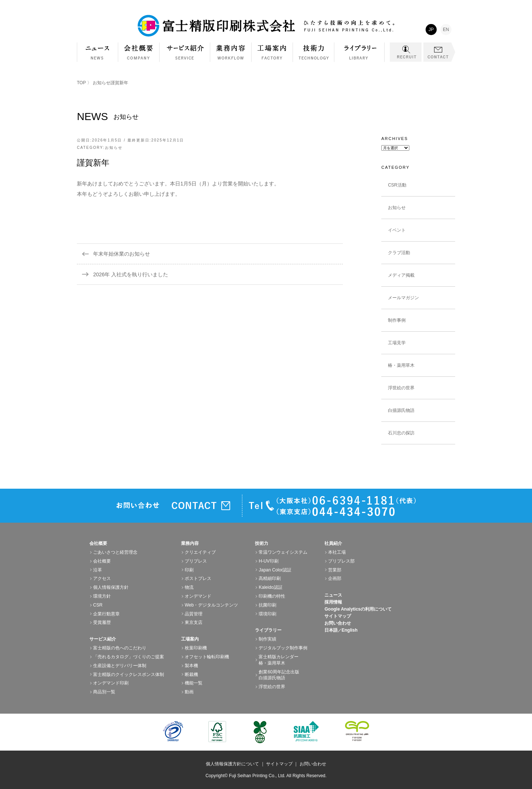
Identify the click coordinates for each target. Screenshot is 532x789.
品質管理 (194, 614)
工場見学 (397, 343)
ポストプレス (198, 578)
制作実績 (267, 639)
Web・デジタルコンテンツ (211, 605)
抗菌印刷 (267, 605)
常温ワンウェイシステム (283, 552)
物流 (189, 587)
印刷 (189, 570)
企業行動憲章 (106, 614)
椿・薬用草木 (401, 365)
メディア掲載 (401, 275)
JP (431, 30)
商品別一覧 (104, 692)
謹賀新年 (93, 163)
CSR (98, 605)
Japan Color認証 (275, 570)
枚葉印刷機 (196, 648)
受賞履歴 (102, 622)
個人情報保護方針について (232, 764)
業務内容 (231, 56)
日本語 (331, 630)
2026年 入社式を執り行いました (131, 274)
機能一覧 (194, 683)
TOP (81, 83)
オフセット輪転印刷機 (207, 657)
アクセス (102, 578)
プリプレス (196, 561)
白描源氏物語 (401, 410)
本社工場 (337, 552)
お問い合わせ (338, 623)
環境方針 (102, 596)
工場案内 (272, 56)
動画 (189, 692)
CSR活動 (397, 185)
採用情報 (333, 602)
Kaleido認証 (270, 587)
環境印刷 (267, 614)
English (349, 630)
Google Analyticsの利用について (358, 609)
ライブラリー (359, 56)
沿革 (98, 570)
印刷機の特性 (272, 596)
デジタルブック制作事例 (283, 648)
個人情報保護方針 (111, 587)
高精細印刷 (270, 578)
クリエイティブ (200, 552)
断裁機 (191, 674)
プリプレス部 (341, 561)
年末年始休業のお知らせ (122, 254)
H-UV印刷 (268, 561)
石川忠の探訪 (401, 433)
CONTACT (439, 52)
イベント (397, 230)
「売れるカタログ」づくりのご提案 (129, 657)
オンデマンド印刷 (111, 683)
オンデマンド (198, 596)
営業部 (335, 570)
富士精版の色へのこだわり (120, 648)
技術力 (314, 56)
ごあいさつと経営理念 (115, 552)
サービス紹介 (185, 56)
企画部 (335, 578)
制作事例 (397, 320)
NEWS (98, 52)
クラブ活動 (399, 253)
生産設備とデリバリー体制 (120, 666)
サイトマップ (338, 616)
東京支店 (194, 622)
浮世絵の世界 (401, 388)
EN (446, 30)
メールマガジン (403, 298)
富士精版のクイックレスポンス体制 (129, 674)
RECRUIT (406, 52)
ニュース (333, 595)
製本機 (191, 666)
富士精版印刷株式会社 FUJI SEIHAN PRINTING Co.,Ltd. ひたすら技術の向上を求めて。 (266, 26)
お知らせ (102, 83)
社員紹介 (333, 543)
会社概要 (139, 56)
